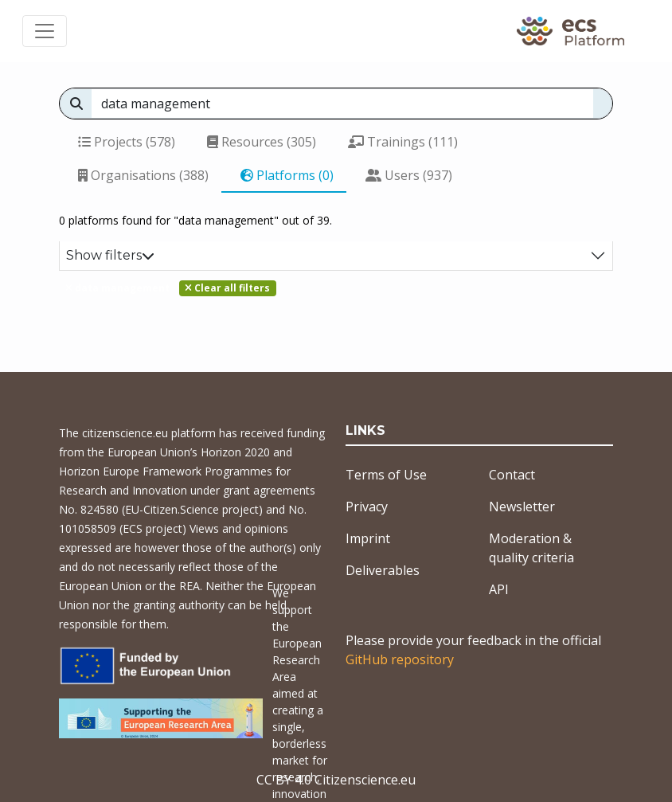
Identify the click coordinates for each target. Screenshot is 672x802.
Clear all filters (227, 288)
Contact (512, 475)
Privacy (367, 507)
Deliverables (383, 570)
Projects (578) (127, 142)
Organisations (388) (143, 175)
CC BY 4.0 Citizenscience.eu (336, 780)
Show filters (110, 255)
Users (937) (409, 175)
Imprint (368, 538)
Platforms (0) (287, 175)
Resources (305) (262, 142)
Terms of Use (386, 475)
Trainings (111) (403, 142)
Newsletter (522, 507)
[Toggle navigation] (45, 31)
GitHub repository (400, 659)
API (499, 589)
